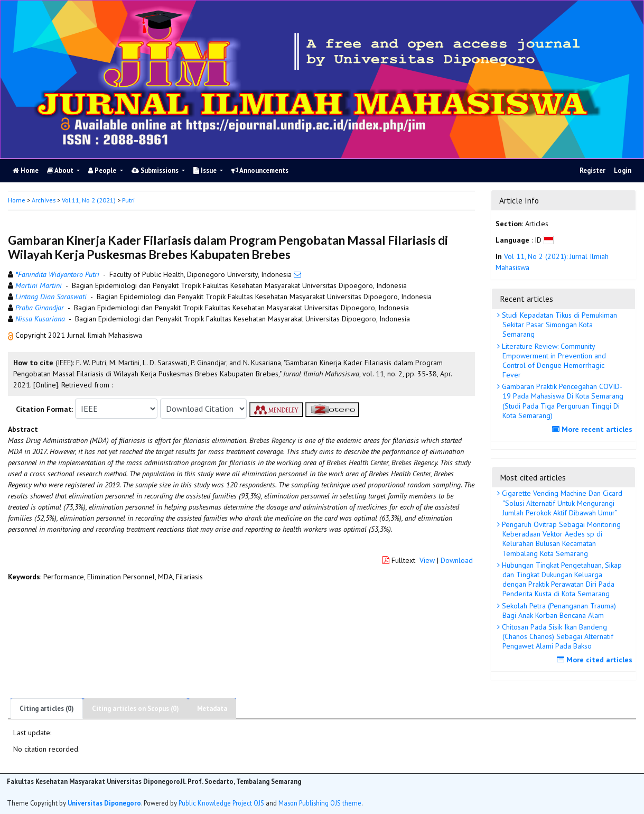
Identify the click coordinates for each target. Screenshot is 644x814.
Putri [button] (128, 200)
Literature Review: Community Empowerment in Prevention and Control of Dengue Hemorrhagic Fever (553, 361)
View (427, 560)
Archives (44, 200)
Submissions (156, 170)
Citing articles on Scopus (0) (136, 709)
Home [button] (17, 200)
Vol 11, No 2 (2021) (89, 200)
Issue (206, 170)
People (103, 170)
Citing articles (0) (47, 709)
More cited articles (596, 660)
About (61, 170)
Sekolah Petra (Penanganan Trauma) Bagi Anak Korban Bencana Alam (558, 610)
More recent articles (594, 429)
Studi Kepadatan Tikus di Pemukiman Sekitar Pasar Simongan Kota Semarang (558, 325)
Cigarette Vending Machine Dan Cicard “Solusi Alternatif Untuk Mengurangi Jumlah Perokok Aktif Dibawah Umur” (561, 503)
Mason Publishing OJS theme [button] (320, 803)
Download (457, 560)
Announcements (260, 170)
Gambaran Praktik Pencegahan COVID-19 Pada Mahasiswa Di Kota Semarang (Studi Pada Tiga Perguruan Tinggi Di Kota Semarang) (562, 401)
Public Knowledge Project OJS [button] (221, 803)
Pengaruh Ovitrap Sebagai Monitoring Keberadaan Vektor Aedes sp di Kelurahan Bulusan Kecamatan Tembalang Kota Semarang (560, 539)
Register (592, 170)
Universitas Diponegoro (104, 803)
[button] (12, 335)
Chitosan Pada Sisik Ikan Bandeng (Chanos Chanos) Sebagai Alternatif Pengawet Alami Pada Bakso (557, 636)
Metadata (212, 709)
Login (623, 170)
